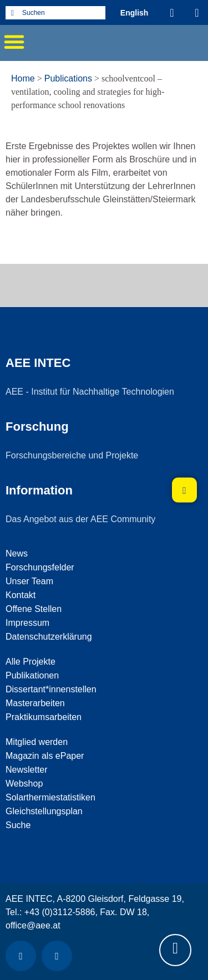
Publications (68, 78)
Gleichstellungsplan (44, 811)
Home (23, 78)
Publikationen (32, 675)
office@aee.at (33, 925)
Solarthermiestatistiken (50, 797)
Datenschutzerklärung (49, 637)
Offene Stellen (34, 609)
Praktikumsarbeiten (44, 717)
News (17, 553)
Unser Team (29, 581)
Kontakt (21, 595)
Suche (18, 825)
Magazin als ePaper (45, 756)
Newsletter (27, 770)
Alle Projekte (31, 662)
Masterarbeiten (35, 703)
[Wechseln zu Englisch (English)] (135, 12)
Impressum (27, 623)
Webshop (24, 784)
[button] (14, 42)
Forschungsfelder (40, 567)
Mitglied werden (37, 742)
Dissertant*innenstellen (51, 689)
